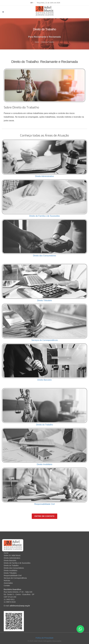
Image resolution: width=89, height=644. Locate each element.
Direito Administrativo (44, 176)
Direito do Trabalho (44, 425)
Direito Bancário (44, 380)
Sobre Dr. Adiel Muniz (12, 555)
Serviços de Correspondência (44, 340)
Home (37, 42)
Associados (8, 583)
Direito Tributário (44, 300)
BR (32, 3)
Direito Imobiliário (44, 464)
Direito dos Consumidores (44, 256)
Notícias (7, 581)
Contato (7, 586)
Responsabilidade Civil (44, 504)
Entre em (44, 516)
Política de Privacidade (44, 638)
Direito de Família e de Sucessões (44, 216)
